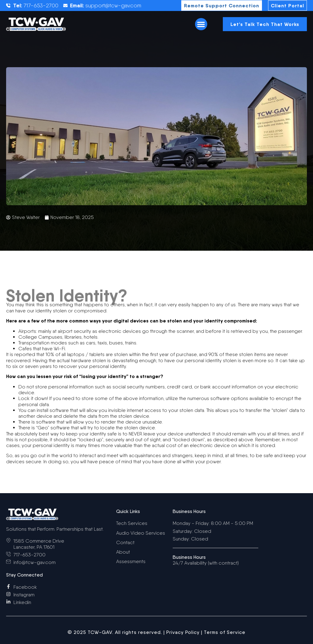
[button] (201, 24)
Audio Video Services (141, 533)
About (123, 552)
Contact (125, 542)
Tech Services (132, 523)
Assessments (131, 561)
